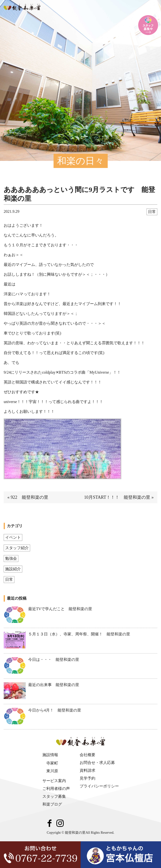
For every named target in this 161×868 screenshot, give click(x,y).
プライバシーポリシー (99, 786)
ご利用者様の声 (56, 789)
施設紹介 (13, 569)
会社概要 (87, 755)
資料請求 (87, 770)
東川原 (52, 771)
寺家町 (52, 763)
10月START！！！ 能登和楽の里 (117, 497)
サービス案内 (54, 781)
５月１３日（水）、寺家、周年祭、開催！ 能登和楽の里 (79, 634)
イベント (13, 537)
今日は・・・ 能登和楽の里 (54, 660)
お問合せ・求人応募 (97, 763)
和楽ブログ (52, 804)
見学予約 (87, 778)
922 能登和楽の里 (30, 497)
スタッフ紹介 (17, 548)
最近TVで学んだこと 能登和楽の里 (60, 609)
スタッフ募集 (54, 796)
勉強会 (11, 558)
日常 (152, 212)
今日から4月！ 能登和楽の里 (55, 710)
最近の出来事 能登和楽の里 (54, 685)
